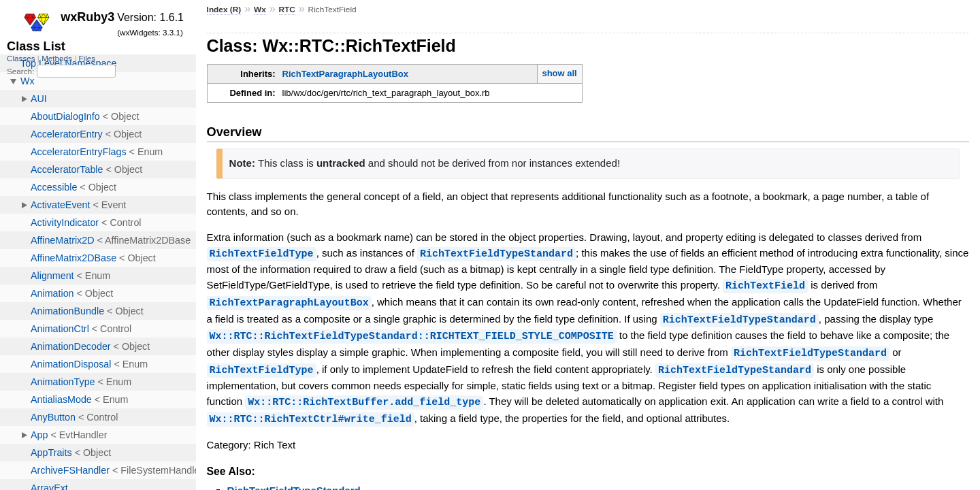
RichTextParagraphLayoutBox (345, 74)
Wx (260, 10)
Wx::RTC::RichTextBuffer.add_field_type (364, 397)
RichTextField (765, 284)
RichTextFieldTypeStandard (496, 253)
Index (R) (224, 10)
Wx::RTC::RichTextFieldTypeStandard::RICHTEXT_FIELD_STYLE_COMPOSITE (412, 333)
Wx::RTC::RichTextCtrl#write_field (311, 413)
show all (559, 73)
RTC (287, 10)
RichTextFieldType (262, 253)
